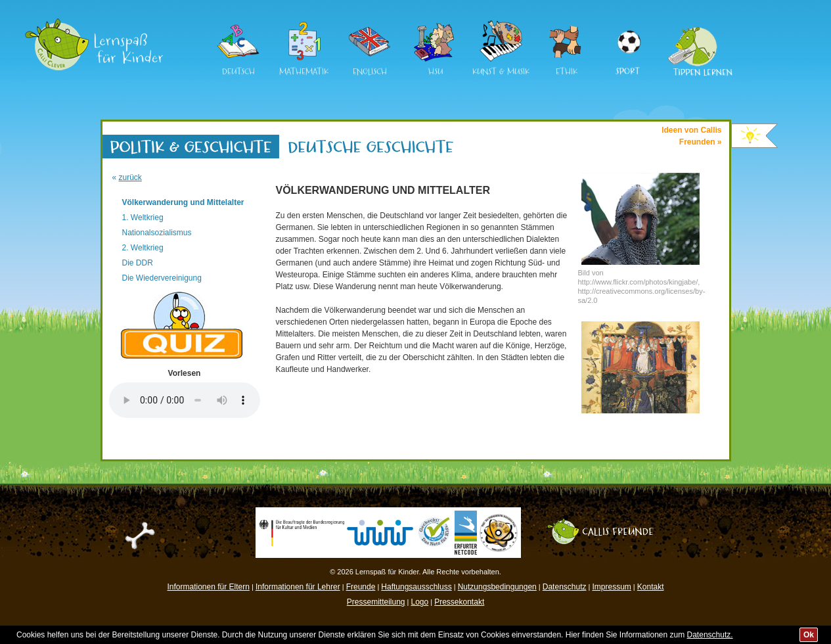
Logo (419, 602)
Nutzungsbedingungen (497, 587)
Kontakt (651, 587)
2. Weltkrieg (143, 248)
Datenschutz (565, 587)
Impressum (611, 587)
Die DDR (138, 263)
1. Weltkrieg (143, 218)
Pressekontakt (459, 602)
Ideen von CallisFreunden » (691, 136)
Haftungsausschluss (416, 587)
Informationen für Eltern (209, 587)
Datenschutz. (710, 635)
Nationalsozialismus (157, 233)
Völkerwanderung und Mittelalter (183, 202)
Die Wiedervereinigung (162, 278)
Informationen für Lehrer (298, 587)
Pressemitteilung (376, 602)
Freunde (361, 587)
